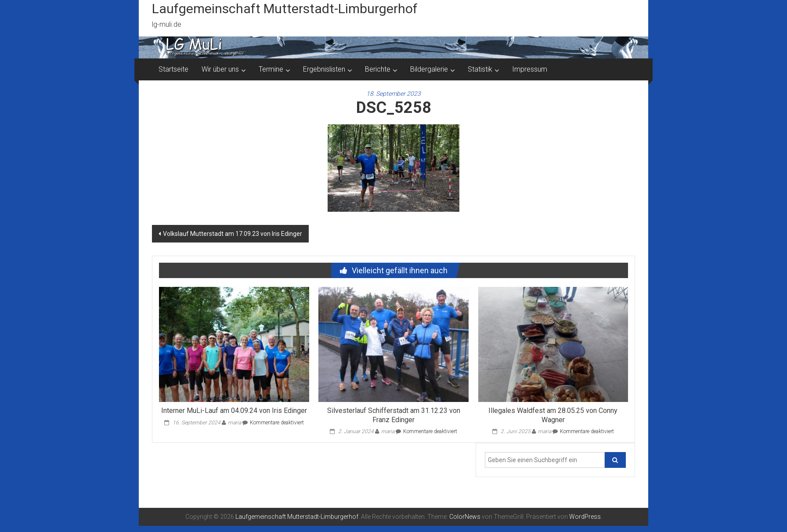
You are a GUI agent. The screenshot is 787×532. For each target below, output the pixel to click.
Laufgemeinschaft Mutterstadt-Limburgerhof (285, 9)
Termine (271, 69)
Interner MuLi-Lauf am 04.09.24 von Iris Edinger (234, 411)
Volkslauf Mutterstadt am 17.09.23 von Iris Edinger (233, 234)
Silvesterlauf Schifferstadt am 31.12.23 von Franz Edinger (394, 415)
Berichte (378, 69)
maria (235, 423)
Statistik (480, 69)
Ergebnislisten (324, 69)
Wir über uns (220, 69)
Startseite (173, 69)
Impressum (530, 69)
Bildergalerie (429, 69)
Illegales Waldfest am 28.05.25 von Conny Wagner (553, 415)
